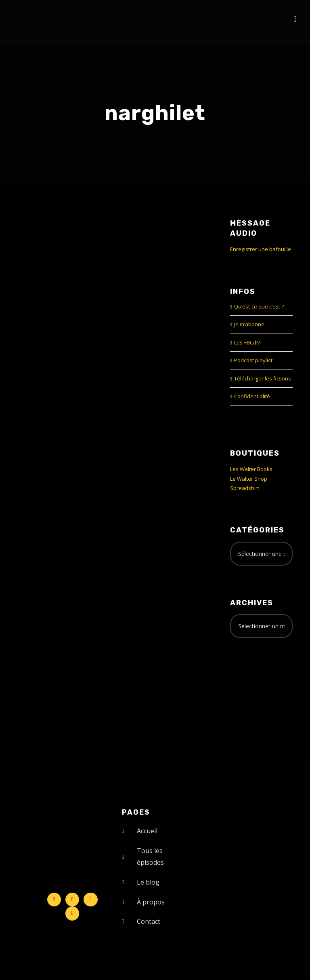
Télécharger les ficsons (263, 378)
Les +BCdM (247, 342)
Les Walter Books (251, 469)
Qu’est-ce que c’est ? (259, 306)
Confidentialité (252, 396)
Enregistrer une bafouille (261, 249)
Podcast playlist (253, 360)
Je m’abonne (249, 324)
